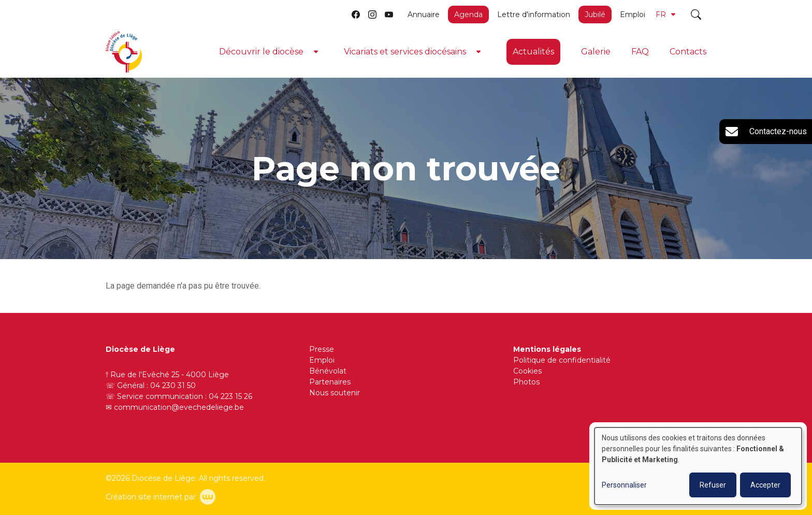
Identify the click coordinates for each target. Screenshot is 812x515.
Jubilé (595, 15)
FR (665, 15)
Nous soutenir (335, 393)
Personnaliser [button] (624, 485)
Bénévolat (328, 371)
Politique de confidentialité (562, 360)
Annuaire (424, 15)
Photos (526, 382)
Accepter (765, 485)
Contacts (688, 52)
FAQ (640, 52)
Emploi (633, 15)
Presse (322, 349)
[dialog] (698, 466)
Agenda (468, 15)
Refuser (713, 485)
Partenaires (330, 382)
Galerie (596, 52)
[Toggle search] (696, 15)
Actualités (533, 52)
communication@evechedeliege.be (179, 407)
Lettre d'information (534, 15)
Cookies (527, 371)
